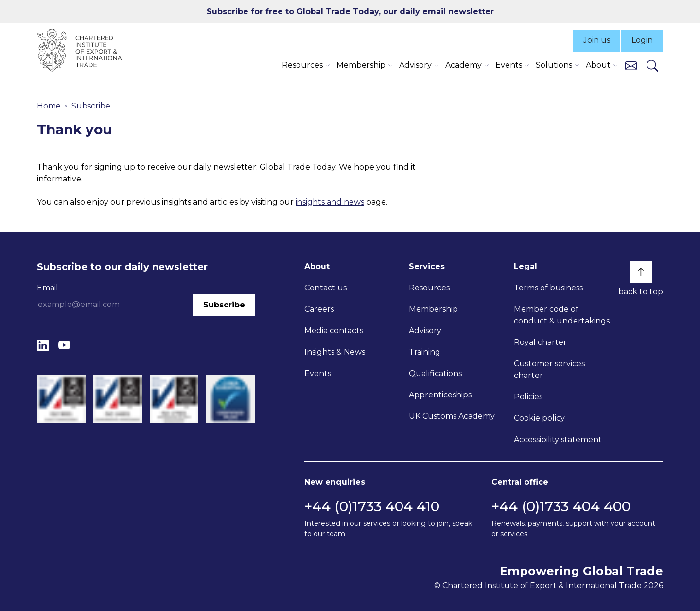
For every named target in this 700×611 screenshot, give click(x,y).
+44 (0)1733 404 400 (561, 506)
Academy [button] (464, 65)
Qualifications (435, 373)
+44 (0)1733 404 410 (372, 506)
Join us (597, 40)
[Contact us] (631, 65)
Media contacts (334, 331)
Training (425, 352)
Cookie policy (539, 418)
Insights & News (335, 352)
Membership (433, 309)
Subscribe (91, 106)
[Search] (652, 65)
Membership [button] (361, 65)
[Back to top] (641, 272)
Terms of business (548, 288)
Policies (528, 397)
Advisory (425, 331)
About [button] (598, 65)
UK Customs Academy (452, 416)
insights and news (330, 202)
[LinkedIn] (43, 346)
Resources (429, 288)
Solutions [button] (554, 65)
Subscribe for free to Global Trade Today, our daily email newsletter (350, 11)
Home (49, 106)
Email (48, 288)
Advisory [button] (415, 65)
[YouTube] (64, 346)
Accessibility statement (558, 440)
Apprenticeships (440, 395)
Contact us (325, 288)
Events (318, 373)
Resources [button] (302, 65)
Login (642, 40)
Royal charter (540, 342)
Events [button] (509, 65)
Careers (319, 309)
